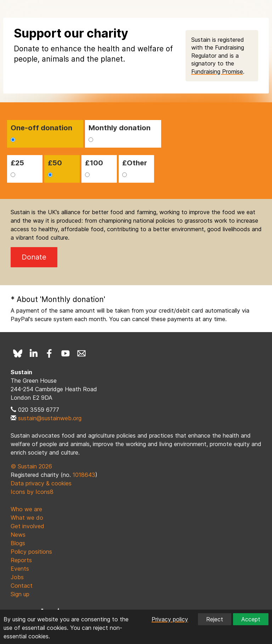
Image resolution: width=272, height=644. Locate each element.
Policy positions (31, 552)
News (18, 535)
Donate (34, 257)
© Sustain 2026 (31, 466)
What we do (27, 518)
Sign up (20, 594)
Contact (22, 586)
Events (20, 569)
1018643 (84, 475)
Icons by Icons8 (32, 492)
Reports (21, 560)
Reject (215, 619)
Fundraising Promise (217, 72)
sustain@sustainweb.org (50, 418)
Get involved (27, 526)
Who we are (26, 509)
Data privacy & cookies (41, 483)
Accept (251, 619)
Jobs (17, 577)
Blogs (18, 543)
